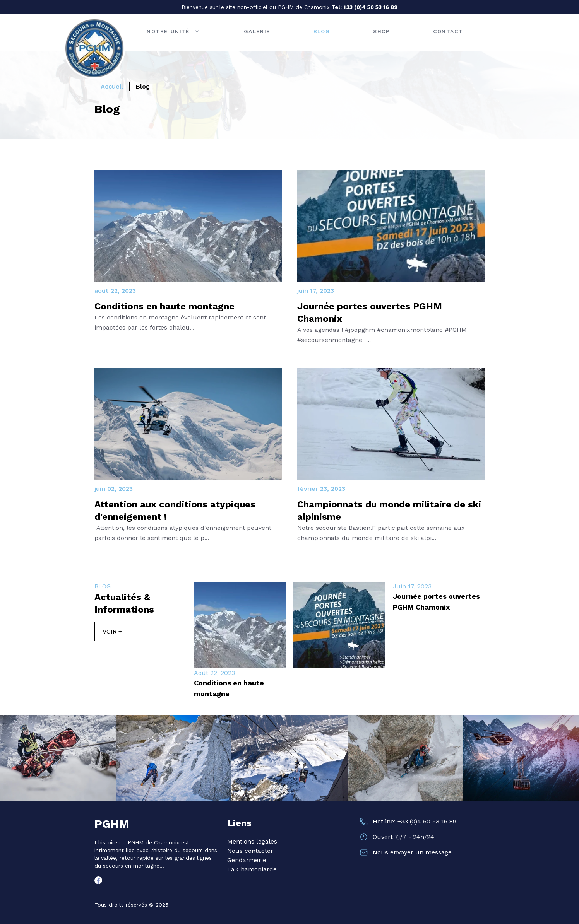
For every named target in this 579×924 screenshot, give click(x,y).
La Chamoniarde (252, 869)
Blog (322, 31)
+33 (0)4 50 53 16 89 (370, 7)
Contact (448, 31)
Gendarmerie (247, 860)
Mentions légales (252, 841)
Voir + (112, 631)
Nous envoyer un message (412, 852)
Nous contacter (250, 851)
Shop (382, 31)
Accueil (112, 86)
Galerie (257, 31)
